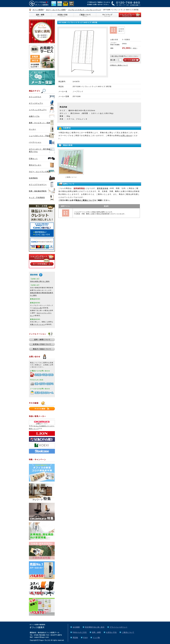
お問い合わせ (126, 136)
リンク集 (96, 638)
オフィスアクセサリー (38, 185)
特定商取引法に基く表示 (95, 627)
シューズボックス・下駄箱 (40, 136)
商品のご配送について (85, 200)
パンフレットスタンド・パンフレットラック (84, 10)
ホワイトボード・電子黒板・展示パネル (40, 150)
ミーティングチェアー (38, 110)
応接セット (33, 159)
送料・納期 (96, 632)
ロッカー (32, 129)
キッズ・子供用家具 (37, 198)
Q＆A (85, 638)
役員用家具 (33, 178)
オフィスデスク (35, 97)
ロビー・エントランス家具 (56, 10)
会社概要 (76, 627)
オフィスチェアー (36, 103)
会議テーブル (34, 116)
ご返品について (128, 632)
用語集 (75, 638)
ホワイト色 (38, 308)
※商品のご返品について (119, 65)
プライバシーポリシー (119, 627)
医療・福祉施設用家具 (38, 191)
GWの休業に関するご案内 (40, 281)
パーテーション (35, 142)
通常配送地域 (103, 188)
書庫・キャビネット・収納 (40, 123)
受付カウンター (35, 165)
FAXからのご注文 (80, 632)
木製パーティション (38, 324)
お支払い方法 (111, 632)
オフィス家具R (38, 10)
